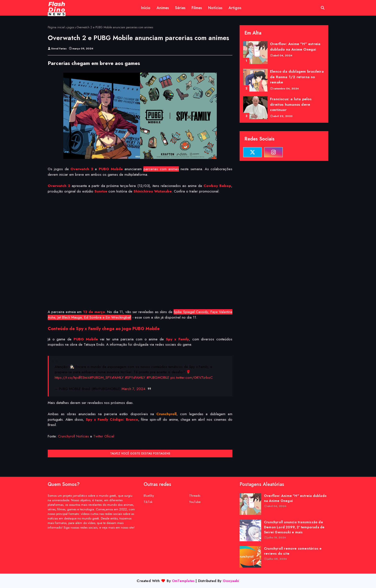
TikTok (148, 502)
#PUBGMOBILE (158, 378)
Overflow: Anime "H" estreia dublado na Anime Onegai (295, 47)
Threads (195, 496)
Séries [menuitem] (180, 8)
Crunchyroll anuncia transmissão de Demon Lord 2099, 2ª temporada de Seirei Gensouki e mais (294, 527)
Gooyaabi (231, 581)
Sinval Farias (59, 48)
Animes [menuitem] (163, 8)
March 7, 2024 (133, 389)
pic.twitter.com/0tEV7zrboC (192, 378)
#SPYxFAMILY (135, 378)
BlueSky (149, 496)
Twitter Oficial (104, 436)
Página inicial (56, 27)
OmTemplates (183, 581)
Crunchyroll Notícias (73, 436)
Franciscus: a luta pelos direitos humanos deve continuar (291, 104)
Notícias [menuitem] (215, 8)
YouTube (195, 502)
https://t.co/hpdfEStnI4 (72, 378)
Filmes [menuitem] (197, 8)
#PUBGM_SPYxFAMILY (107, 378)
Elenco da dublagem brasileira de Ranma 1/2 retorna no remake (297, 77)
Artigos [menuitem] (235, 8)
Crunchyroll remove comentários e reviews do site (293, 551)
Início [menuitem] (146, 8)
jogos (71, 27)
